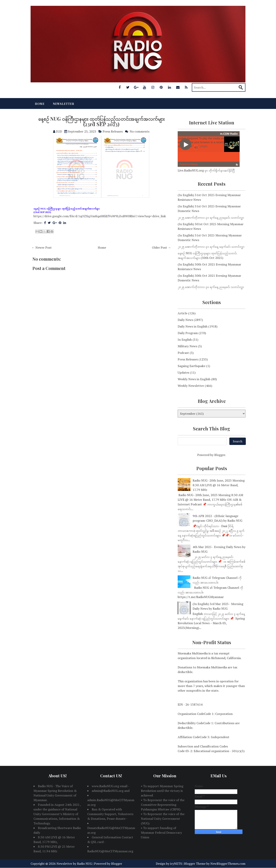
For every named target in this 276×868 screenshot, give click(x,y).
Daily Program (188, 333)
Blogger (220, 455)
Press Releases (113, 131)
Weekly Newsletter (191, 386)
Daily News (185, 320)
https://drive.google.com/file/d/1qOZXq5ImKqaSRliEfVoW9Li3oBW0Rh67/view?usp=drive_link (100, 216)
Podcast (183, 353)
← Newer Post (42, 247)
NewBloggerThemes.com (228, 864)
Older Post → (161, 247)
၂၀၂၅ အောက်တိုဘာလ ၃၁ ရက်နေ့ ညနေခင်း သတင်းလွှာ (211, 217)
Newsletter (64, 104)
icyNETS (176, 864)
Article (183, 313)
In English (185, 340)
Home (40, 104)
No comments (140, 131)
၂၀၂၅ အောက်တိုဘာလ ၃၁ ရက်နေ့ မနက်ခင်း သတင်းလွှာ (211, 247)
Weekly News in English (194, 379)
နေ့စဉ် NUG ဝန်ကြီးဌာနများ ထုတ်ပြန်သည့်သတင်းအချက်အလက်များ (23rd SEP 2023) (101, 122)
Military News (187, 346)
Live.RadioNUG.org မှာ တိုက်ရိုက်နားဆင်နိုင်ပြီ (206, 170)
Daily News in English (193, 326)
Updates (183, 372)
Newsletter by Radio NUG (74, 864)
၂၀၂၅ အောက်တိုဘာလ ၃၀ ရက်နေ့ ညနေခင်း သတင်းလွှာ (211, 287)
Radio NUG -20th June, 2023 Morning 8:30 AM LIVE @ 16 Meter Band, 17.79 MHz (219, 485)
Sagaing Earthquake (192, 366)
